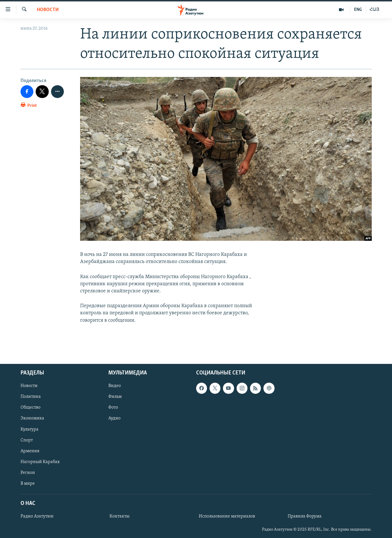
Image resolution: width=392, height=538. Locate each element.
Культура (30, 429)
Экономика (32, 418)
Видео (115, 386)
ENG (358, 10)
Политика (31, 397)
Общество (31, 407)
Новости (48, 10)
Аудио (114, 418)
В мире (28, 484)
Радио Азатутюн (37, 516)
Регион (28, 473)
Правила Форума (305, 516)
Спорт (27, 440)
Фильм (115, 397)
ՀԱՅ (374, 10)
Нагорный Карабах (40, 462)
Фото (113, 407)
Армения (30, 451)
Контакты (119, 516)
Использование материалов (227, 516)
